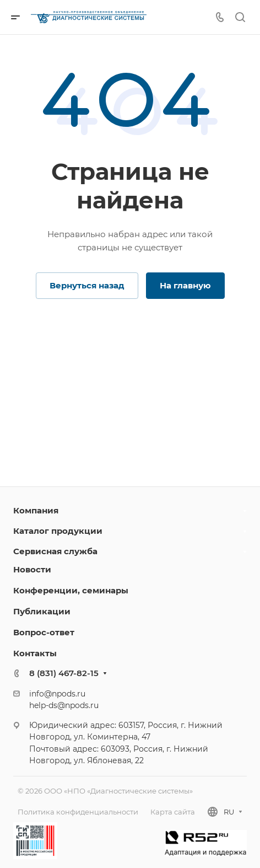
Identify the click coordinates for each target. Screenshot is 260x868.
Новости (32, 569)
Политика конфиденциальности (78, 812)
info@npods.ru (57, 694)
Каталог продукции (58, 531)
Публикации (42, 611)
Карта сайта (173, 812)
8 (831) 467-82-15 (64, 673)
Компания (36, 510)
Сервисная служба (55, 551)
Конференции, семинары (71, 590)
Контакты (35, 653)
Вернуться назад (87, 285)
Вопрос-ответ (44, 632)
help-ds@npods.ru (64, 705)
